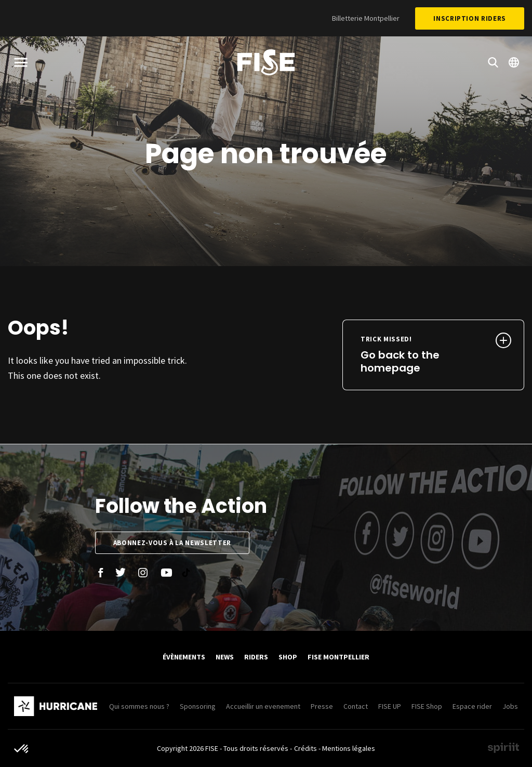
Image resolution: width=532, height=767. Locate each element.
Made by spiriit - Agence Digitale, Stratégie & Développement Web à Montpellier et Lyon (503, 748)
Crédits (305, 748)
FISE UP (390, 706)
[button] (22, 749)
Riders (256, 657)
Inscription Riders (470, 18)
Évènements (184, 657)
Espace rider (472, 706)
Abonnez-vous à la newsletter (172, 543)
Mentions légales (349, 748)
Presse (322, 706)
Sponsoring (198, 706)
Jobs (510, 706)
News (225, 657)
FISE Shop (427, 706)
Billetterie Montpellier (366, 18)
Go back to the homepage (416, 355)
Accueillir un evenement (263, 706)
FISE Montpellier (338, 657)
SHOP (288, 657)
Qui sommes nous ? (139, 706)
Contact (356, 706)
